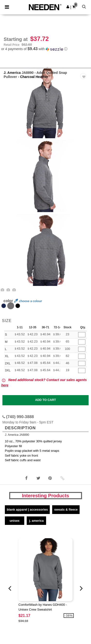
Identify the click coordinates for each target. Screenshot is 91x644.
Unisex (14, 521)
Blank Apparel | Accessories (27, 510)
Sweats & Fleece (66, 510)
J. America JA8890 (17, 435)
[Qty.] (82, 335)
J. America (12, 73)
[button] (68, 7)
